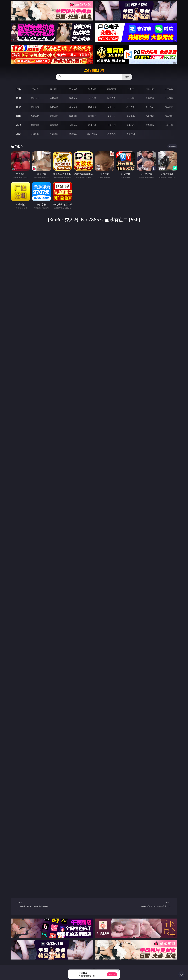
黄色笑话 (150, 125)
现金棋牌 (150, 89)
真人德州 (54, 89)
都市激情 (35, 125)
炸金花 (131, 89)
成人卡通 (73, 107)
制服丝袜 (112, 107)
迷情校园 (112, 125)
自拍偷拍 (54, 98)
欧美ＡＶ (73, 98)
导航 (19, 134)
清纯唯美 (131, 116)
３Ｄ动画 (92, 98)
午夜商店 (54, 134)
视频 (19, 98)
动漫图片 (92, 116)
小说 (19, 125)
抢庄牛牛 (169, 89)
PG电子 (35, 89)
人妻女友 (73, 125)
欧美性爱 (92, 107)
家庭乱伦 (54, 125)
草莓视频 (73, 134)
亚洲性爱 (35, 107)
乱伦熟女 (150, 107)
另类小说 (131, 125)
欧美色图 (73, 116)
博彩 (19, 89)
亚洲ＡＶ (35, 98)
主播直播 (150, 98)
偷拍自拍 (54, 107)
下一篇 (154, 905)
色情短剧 (131, 134)
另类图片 (169, 116)
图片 (19, 116)
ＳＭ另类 (169, 98)
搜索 (127, 77)
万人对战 (73, 89)
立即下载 (112, 974)
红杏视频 (112, 134)
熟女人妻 (112, 98)
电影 (19, 107)
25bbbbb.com (94, 70)
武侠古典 (92, 125)
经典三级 (131, 107)
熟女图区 (150, 116)
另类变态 (169, 107)
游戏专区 (92, 89)
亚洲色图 (54, 116)
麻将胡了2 (111, 89)
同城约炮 (35, 134)
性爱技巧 (169, 125)
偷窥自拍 (35, 116)
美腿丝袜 (112, 116)
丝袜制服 (131, 98)
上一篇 (34, 907)
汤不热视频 (92, 134)
